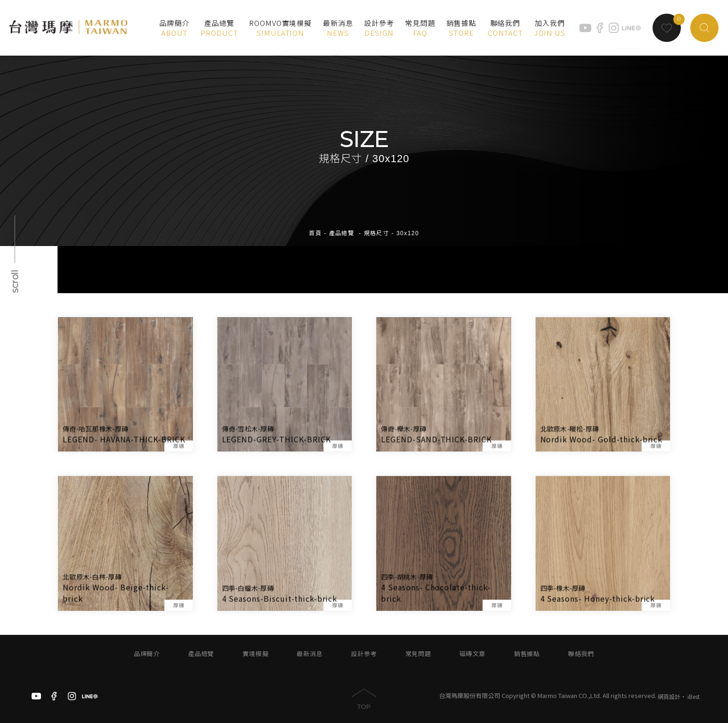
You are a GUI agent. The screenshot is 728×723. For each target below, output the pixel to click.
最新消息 (310, 654)
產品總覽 (342, 226)
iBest (694, 696)
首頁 (315, 226)
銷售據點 (527, 654)
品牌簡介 (147, 654)
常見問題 (418, 654)
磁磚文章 (473, 654)
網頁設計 (669, 696)
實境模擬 (255, 654)
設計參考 (364, 654)
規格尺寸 (377, 226)
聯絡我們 (581, 654)
